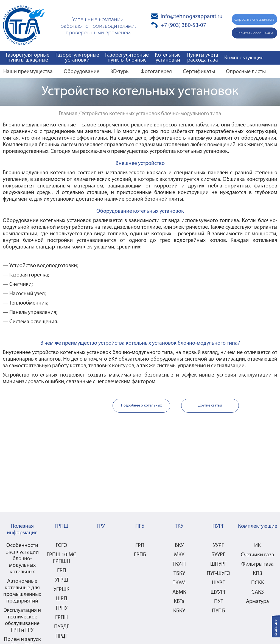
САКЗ (258, 592)
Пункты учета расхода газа (202, 58)
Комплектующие (244, 58)
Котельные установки (168, 58)
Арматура (257, 602)
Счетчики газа (257, 555)
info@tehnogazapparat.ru (192, 17)
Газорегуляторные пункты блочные (127, 58)
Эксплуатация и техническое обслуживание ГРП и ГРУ (22, 620)
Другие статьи (210, 406)
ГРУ (101, 526)
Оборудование (82, 72)
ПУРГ (218, 526)
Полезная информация (22, 530)
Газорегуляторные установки (77, 58)
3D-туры (120, 72)
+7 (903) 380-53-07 (183, 25)
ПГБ (140, 526)
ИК (257, 546)
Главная (68, 114)
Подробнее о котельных (141, 406)
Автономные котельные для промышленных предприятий (22, 591)
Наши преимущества (28, 72)
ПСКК (258, 583)
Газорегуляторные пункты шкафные (28, 58)
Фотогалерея (156, 72)
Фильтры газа (257, 564)
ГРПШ (61, 526)
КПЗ (257, 574)
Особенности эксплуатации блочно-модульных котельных (22, 559)
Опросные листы (246, 72)
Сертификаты (199, 72)
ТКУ (179, 526)
